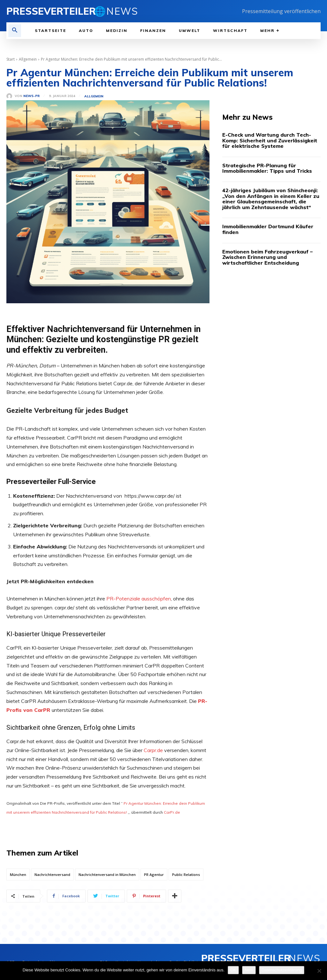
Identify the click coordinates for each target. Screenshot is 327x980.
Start (11, 59)
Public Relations (186, 874)
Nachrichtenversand (52, 874)
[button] (15, 31)
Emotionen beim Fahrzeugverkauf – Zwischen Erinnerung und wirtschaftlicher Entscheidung (267, 257)
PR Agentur (154, 874)
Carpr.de (154, 750)
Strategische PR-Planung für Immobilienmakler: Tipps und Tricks (267, 168)
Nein (249, 970)
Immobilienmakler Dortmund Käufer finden (268, 229)
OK (233, 970)
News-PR (31, 96)
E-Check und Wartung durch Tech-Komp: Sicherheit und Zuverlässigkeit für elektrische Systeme (270, 140)
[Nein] (319, 971)
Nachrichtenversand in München (107, 874)
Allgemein (28, 59)
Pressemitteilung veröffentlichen (281, 11)
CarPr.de (172, 812)
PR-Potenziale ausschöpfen (139, 599)
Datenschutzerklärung (282, 970)
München (18, 874)
